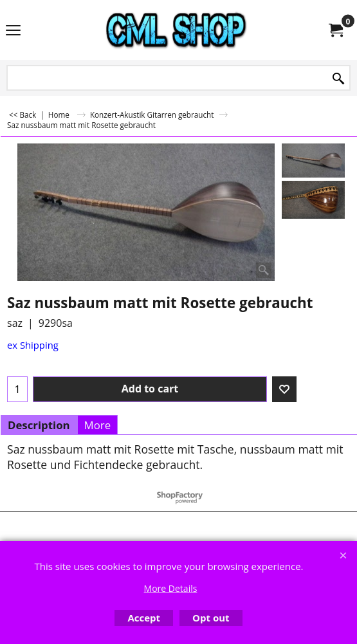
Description (39, 425)
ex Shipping (33, 345)
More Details (171, 588)
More (98, 425)
